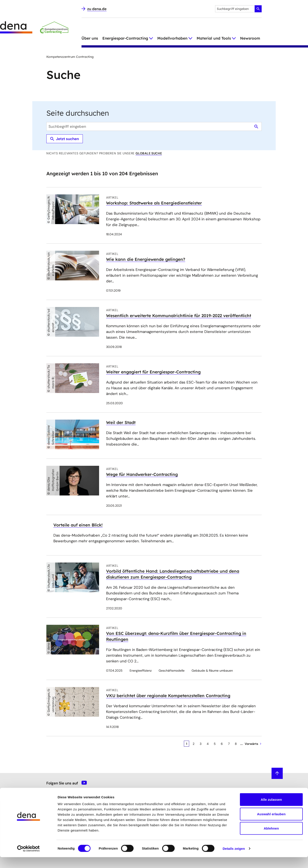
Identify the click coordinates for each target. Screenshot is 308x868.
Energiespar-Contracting (125, 38)
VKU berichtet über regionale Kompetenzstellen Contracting (168, 696)
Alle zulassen (271, 810)
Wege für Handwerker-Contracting (142, 474)
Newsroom (250, 38)
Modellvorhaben (172, 38)
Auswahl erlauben (271, 825)
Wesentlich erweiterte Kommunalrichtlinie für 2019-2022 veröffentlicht (179, 316)
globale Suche (149, 153)
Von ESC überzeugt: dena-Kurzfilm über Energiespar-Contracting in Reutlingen (176, 636)
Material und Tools (214, 38)
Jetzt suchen (65, 139)
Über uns (90, 38)
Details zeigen (234, 859)
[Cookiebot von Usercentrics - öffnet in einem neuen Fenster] (28, 859)
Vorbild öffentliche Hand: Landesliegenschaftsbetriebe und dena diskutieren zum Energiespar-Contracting (173, 574)
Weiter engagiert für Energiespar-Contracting (153, 372)
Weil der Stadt (121, 422)
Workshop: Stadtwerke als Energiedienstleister (154, 203)
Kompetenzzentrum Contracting (70, 57)
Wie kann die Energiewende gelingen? (146, 259)
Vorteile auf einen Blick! (78, 525)
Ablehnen (271, 839)
